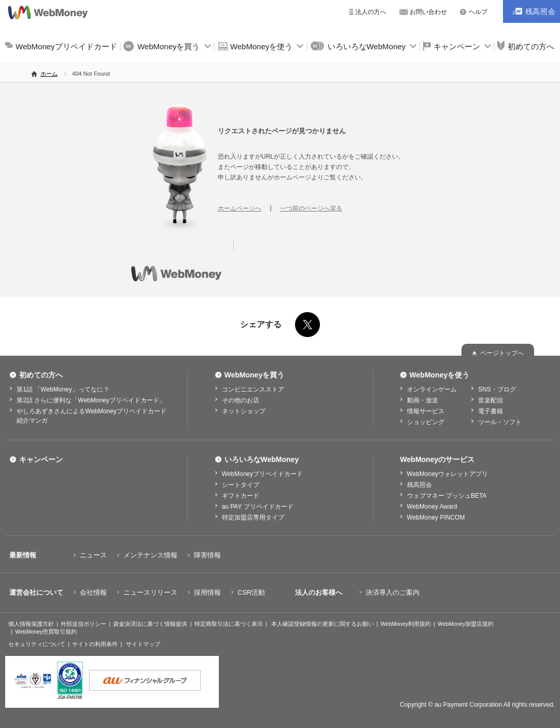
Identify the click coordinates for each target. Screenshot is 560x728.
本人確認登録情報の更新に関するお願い (323, 624)
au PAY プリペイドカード (258, 507)
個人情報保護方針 (31, 624)
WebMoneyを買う (169, 46)
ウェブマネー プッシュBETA (447, 496)
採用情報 (207, 592)
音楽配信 (491, 400)
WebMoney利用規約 (406, 624)
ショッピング (426, 422)
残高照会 (419, 485)
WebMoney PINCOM (436, 517)
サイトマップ (143, 644)
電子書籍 (491, 411)
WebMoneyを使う (262, 46)
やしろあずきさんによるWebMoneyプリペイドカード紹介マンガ (91, 416)
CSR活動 (251, 592)
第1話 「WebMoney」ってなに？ (63, 389)
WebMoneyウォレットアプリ (447, 474)
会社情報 (93, 592)
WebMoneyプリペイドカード (66, 46)
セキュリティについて (37, 644)
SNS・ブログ (497, 389)
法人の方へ (371, 12)
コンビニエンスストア (253, 389)
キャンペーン (457, 46)
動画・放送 (423, 400)
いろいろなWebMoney (367, 46)
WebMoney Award (432, 507)
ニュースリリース (150, 592)
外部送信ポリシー (83, 624)
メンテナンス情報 (150, 555)
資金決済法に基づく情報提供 (150, 624)
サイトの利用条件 (95, 644)
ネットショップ (244, 411)
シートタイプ (241, 485)
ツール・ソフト (500, 422)
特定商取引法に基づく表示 (229, 624)
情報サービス (426, 411)
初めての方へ (41, 375)
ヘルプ (478, 12)
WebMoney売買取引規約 (46, 632)
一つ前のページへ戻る (311, 208)
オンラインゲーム (432, 389)
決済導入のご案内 (393, 592)
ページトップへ (502, 353)
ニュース (93, 555)
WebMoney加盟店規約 (466, 624)
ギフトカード (241, 496)
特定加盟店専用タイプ (253, 517)
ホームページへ (240, 208)
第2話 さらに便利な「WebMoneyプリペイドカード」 (91, 400)
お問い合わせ (428, 12)
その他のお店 (241, 400)
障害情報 (207, 555)
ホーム (49, 74)
